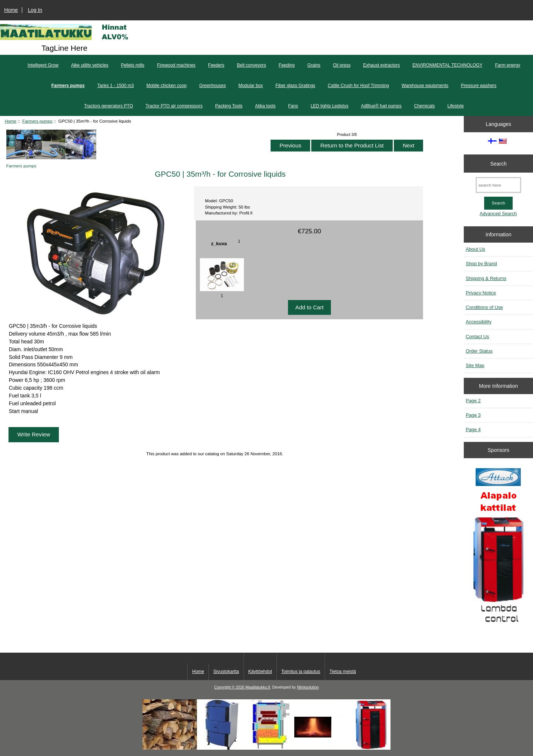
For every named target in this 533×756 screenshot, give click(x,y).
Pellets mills (133, 65)
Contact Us (477, 337)
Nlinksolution (308, 687)
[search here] (498, 185)
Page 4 (473, 429)
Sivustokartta (226, 672)
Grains (314, 65)
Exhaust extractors (381, 65)
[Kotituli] (266, 748)
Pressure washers (479, 86)
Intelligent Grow (43, 65)
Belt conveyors (252, 65)
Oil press (342, 65)
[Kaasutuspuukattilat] (498, 548)
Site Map (475, 365)
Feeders (216, 65)
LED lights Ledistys (329, 106)
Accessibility (478, 322)
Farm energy (507, 65)
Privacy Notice (481, 293)
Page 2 (473, 401)
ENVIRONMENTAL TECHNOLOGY (447, 65)
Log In (35, 10)
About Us (475, 249)
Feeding (287, 65)
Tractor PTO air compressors (174, 106)
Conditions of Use (484, 307)
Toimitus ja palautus (301, 672)
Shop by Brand (481, 264)
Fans (293, 106)
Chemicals (425, 106)
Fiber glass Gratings (295, 86)
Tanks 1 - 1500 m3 (116, 86)
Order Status (479, 351)
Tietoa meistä (343, 672)
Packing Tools (229, 106)
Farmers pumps (37, 121)
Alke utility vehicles (90, 65)
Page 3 (473, 415)
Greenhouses (212, 86)
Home (11, 10)
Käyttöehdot (260, 672)
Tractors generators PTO (108, 106)
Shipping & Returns (486, 278)
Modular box (251, 86)
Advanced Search (498, 214)
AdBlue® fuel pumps (381, 106)
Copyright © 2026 (230, 687)
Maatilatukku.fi (258, 687)
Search (499, 163)
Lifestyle (456, 106)
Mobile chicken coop (166, 86)
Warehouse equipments (425, 86)
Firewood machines (176, 65)
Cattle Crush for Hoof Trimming (358, 86)
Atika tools (265, 106)
